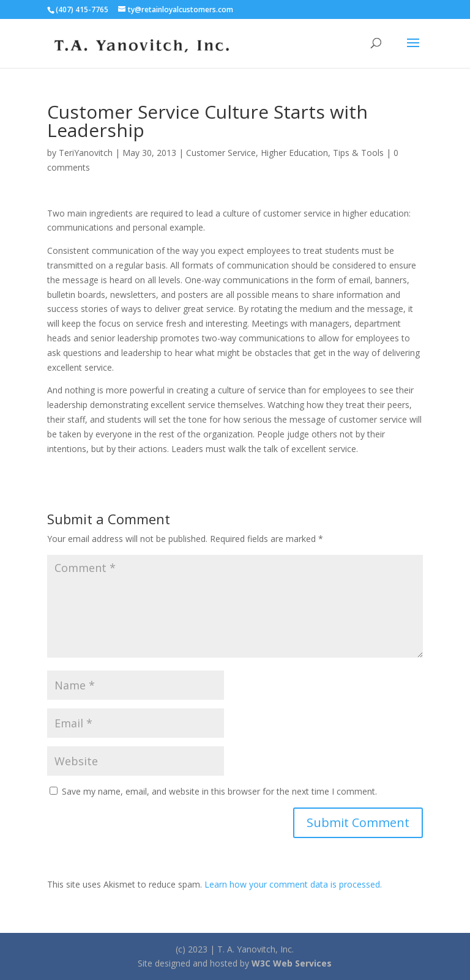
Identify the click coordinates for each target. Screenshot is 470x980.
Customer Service (221, 153)
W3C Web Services (292, 963)
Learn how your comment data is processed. (293, 884)
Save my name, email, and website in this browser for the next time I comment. (219, 791)
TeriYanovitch (86, 153)
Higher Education (294, 153)
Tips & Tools (358, 153)
